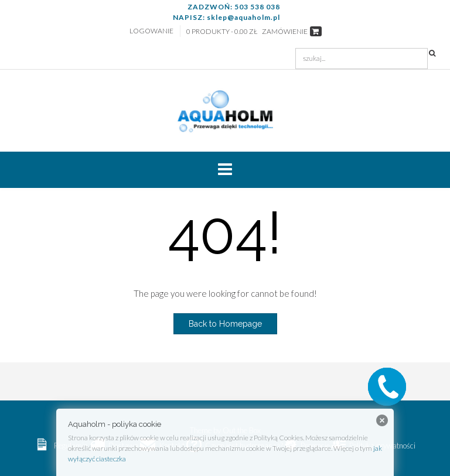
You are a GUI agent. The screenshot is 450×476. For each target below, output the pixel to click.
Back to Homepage (225, 324)
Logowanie (151, 31)
